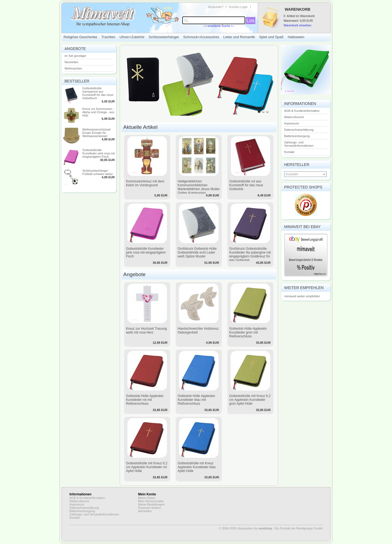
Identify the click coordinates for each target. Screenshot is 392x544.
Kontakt (289, 152)
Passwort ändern (149, 508)
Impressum (292, 123)
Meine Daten (147, 498)
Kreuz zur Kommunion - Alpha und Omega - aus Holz (98, 112)
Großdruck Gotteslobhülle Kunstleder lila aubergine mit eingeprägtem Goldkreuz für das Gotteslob (250, 254)
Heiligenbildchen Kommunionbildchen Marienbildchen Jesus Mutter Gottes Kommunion (199, 187)
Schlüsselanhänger (164, 37)
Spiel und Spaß (271, 37)
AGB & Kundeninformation (302, 111)
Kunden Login (238, 7)
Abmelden (145, 511)
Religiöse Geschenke (81, 37)
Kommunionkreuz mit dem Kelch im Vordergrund (145, 183)
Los (250, 21)
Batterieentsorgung (297, 136)
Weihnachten (73, 68)
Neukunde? (215, 7)
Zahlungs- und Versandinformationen (299, 144)
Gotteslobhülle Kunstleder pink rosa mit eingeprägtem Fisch (99, 153)
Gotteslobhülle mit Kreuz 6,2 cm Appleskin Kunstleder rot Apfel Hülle (147, 467)
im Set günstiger (75, 56)
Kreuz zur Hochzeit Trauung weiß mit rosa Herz (146, 331)
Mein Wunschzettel (151, 501)
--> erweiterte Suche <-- (219, 26)
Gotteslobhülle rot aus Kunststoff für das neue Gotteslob (246, 185)
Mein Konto (147, 494)
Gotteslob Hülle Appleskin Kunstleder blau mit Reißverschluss (196, 400)
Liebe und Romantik (239, 37)
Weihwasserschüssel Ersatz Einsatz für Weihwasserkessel (96, 133)
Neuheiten (71, 62)
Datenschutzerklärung (299, 130)
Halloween (296, 37)
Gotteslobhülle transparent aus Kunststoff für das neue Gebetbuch (98, 93)
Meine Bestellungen (151, 504)
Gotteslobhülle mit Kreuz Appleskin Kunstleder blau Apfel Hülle (197, 467)
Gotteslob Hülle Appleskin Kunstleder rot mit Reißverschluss (145, 400)
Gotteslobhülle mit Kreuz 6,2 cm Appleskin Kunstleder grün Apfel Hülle (250, 400)
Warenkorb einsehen (297, 25)
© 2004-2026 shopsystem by (246, 528)
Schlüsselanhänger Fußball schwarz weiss (98, 172)
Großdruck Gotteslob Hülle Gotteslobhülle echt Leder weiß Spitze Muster (197, 252)
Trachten (108, 37)
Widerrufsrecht (294, 117)
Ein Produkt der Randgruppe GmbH (299, 528)
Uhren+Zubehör (132, 37)
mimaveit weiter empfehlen (302, 296)
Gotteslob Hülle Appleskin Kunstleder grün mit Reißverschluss (248, 332)
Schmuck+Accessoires (201, 37)
